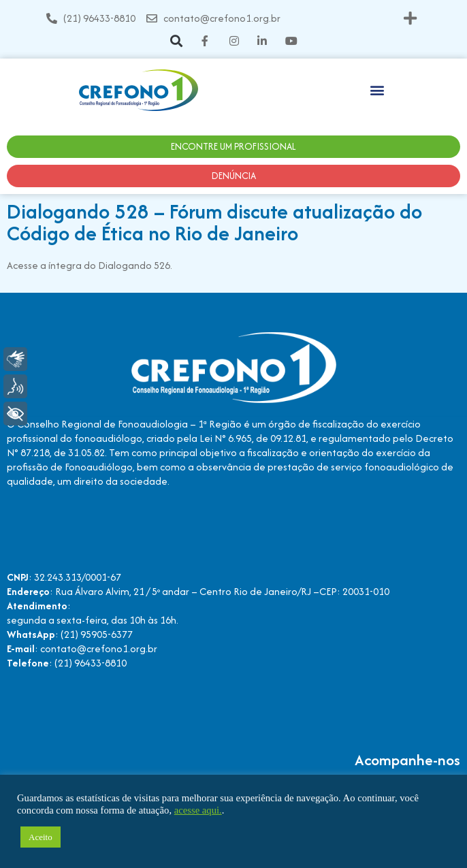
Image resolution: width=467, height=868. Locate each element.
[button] (410, 18)
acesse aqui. (198, 810)
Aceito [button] (41, 837)
